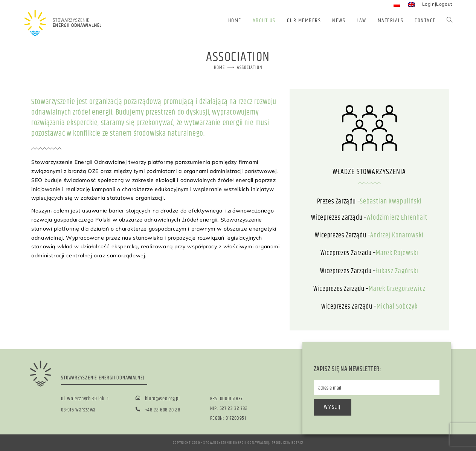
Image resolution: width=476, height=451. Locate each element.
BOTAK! (297, 443)
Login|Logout (437, 4)
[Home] (219, 67)
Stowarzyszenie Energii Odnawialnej (236, 443)
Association (250, 67)
